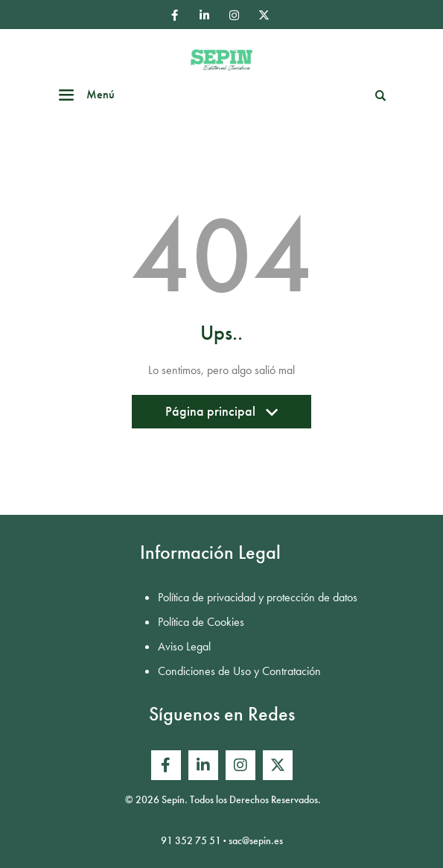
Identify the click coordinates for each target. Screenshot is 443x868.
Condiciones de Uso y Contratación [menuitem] (239, 671)
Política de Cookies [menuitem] (201, 622)
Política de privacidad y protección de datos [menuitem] (258, 597)
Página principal (221, 415)
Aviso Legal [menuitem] (184, 646)
